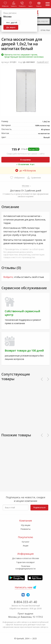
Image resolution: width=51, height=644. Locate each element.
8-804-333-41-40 (26, 602)
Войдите (8, 277)
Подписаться (39, 507)
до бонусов (26, 171)
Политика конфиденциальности (26, 567)
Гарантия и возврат (26, 562)
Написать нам (24, 587)
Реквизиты (26, 529)
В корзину (26, 160)
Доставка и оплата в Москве (26, 558)
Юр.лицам (26, 525)
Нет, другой (12, 22)
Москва (26, 186)
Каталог (26, 542)
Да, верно (11, 27)
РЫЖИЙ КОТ (43, 62)
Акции (26, 546)
